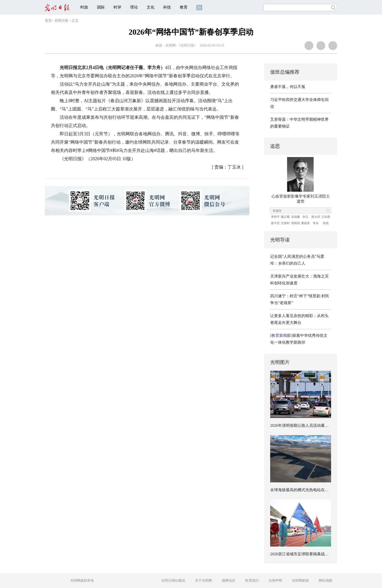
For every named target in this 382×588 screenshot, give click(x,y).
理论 (134, 7)
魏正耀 (285, 217)
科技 (167, 7)
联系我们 (252, 581)
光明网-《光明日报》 (181, 45)
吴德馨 (296, 217)
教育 (184, 7)
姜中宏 (275, 223)
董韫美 (306, 223)
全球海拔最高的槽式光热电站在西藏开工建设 (309, 490)
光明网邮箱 (300, 581)
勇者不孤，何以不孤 (288, 87)
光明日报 (61, 21)
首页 (48, 21)
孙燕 (326, 223)
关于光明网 (203, 581)
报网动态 (229, 581)
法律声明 (275, 581)
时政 (84, 7)
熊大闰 (316, 217)
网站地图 (325, 581)
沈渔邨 (285, 223)
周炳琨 (296, 223)
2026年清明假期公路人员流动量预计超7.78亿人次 (313, 425)
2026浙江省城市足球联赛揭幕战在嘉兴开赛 (307, 554)
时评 (117, 7)
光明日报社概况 (173, 581)
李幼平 (275, 217)
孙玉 (306, 217)
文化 (151, 7)
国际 (101, 7)
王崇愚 (326, 217)
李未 (316, 223)
